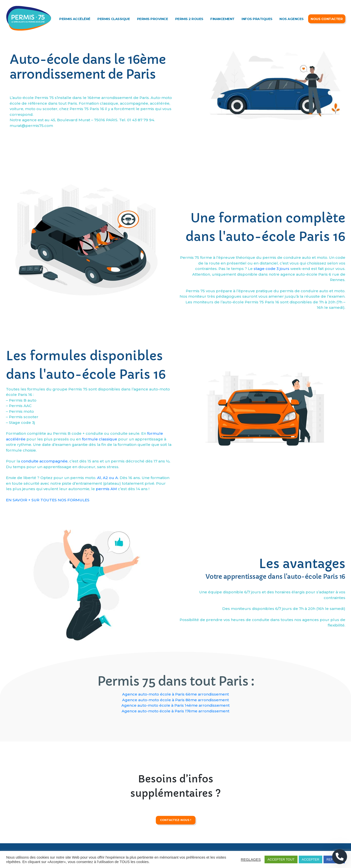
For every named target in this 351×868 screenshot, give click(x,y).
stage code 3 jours (271, 318)
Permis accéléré (75, 19)
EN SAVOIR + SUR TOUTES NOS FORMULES (48, 560)
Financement (222, 19)
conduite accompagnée (44, 521)
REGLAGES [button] (251, 860)
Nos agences (292, 19)
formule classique (100, 499)
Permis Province (153, 19)
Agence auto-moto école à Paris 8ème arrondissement (175, 700)
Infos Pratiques (257, 19)
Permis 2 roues (189, 19)
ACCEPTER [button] (310, 859)
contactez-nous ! (175, 839)
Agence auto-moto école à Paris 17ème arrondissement (175, 711)
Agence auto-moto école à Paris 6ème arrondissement (175, 694)
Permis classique (114, 19)
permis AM (106, 549)
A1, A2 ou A (108, 538)
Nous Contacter (327, 19)
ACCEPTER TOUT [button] (281, 859)
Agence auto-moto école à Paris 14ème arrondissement (175, 705)
